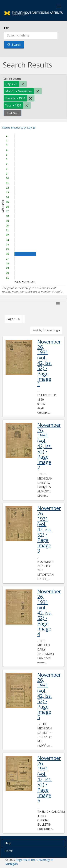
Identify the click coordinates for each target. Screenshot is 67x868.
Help (8, 843)
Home (9, 851)
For (6, 28)
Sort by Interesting (46, 330)
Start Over (13, 113)
